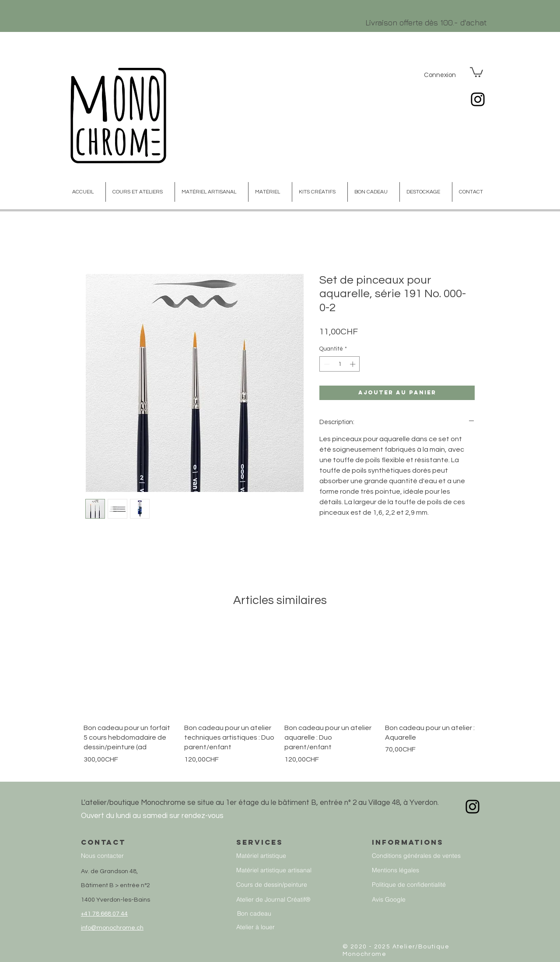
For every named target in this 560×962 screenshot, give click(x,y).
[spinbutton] (340, 364)
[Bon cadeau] (282, 913)
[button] (476, 72)
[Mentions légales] (432, 870)
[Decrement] (326, 364)
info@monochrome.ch (112, 928)
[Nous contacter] (141, 855)
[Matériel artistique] (281, 855)
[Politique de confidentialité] (432, 884)
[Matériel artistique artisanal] (283, 870)
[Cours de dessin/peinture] (283, 884)
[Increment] (353, 364)
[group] (280, 699)
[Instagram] (478, 99)
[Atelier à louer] (276, 927)
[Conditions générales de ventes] (432, 855)
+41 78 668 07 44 (104, 914)
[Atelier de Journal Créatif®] (283, 899)
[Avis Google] (432, 899)
